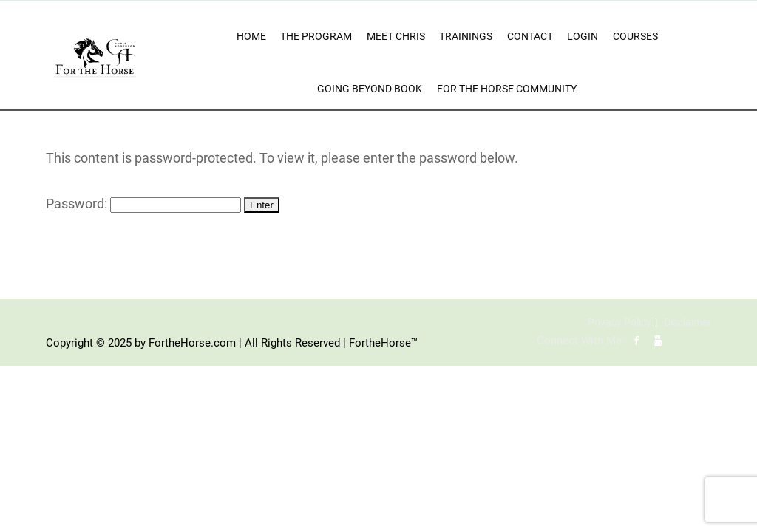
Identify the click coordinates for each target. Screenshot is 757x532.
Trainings (466, 36)
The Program (316, 36)
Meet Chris (396, 36)
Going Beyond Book (370, 89)
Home (251, 36)
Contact (530, 36)
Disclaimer (688, 322)
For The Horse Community (507, 89)
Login (583, 36)
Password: (143, 204)
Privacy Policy (619, 322)
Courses (635, 36)
